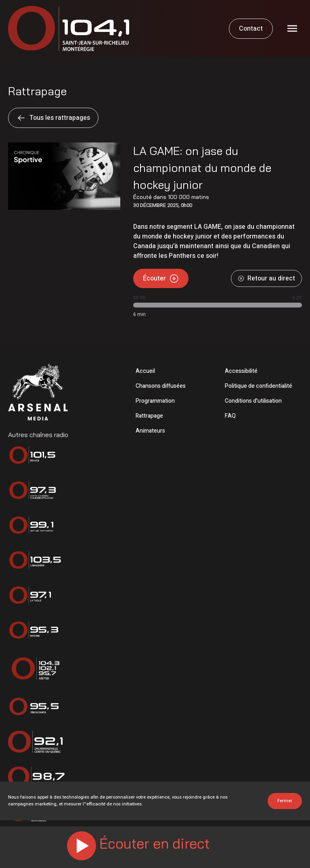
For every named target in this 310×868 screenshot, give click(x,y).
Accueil (145, 371)
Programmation (155, 401)
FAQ (230, 416)
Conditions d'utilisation (253, 401)
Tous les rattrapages (53, 118)
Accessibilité (241, 371)
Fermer (285, 801)
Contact (251, 29)
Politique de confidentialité (259, 386)
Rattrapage (149, 416)
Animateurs (150, 431)
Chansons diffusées (161, 386)
